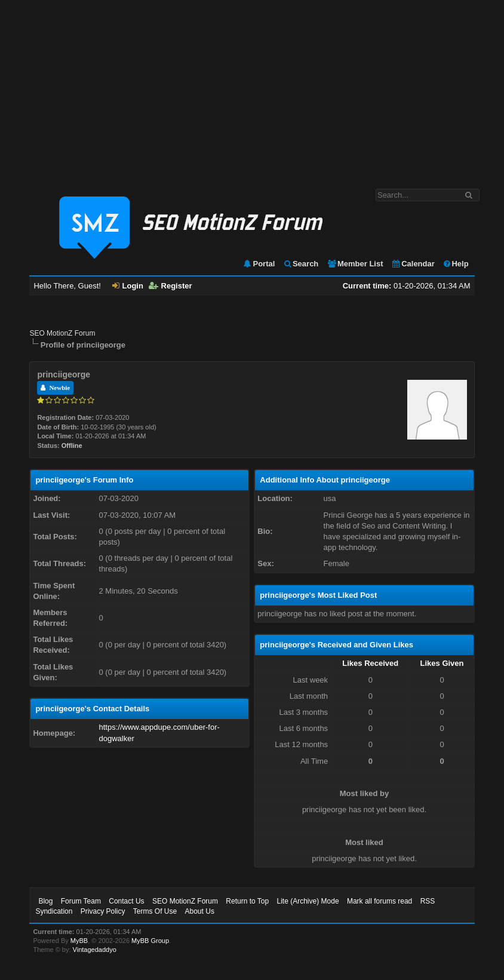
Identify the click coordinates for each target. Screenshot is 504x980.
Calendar (413, 264)
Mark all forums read (379, 901)
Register (170, 286)
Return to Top (247, 901)
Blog (45, 901)
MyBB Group (150, 941)
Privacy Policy (103, 911)
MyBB (79, 941)
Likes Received (370, 663)
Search (301, 264)
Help (455, 264)
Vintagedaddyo (95, 950)
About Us (200, 911)
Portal (259, 264)
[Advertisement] (252, 88)
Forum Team (81, 901)
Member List (355, 264)
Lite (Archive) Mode (308, 901)
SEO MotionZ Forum (62, 333)
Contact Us (126, 901)
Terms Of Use (155, 911)
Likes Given (442, 663)
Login (128, 286)
